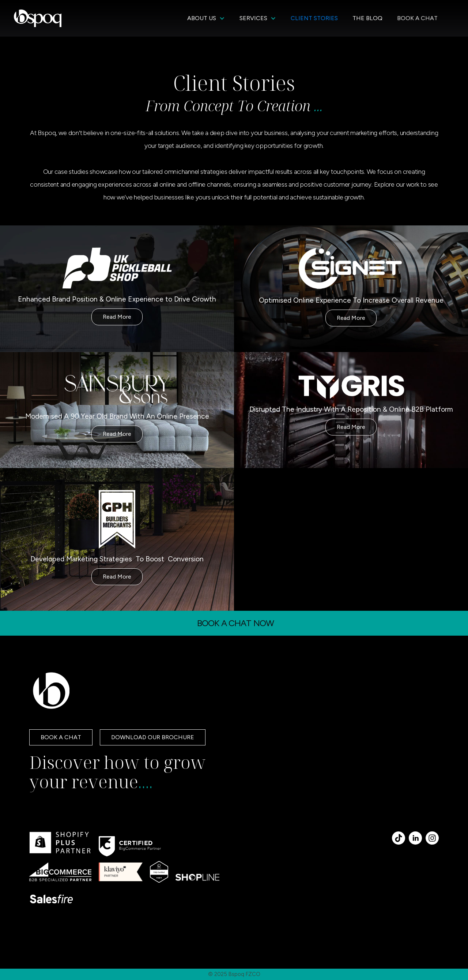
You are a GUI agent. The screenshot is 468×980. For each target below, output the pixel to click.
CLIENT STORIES (314, 18)
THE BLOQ (367, 18)
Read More (117, 317)
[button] (206, 18)
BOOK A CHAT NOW (236, 623)
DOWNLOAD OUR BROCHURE (153, 737)
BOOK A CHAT (417, 18)
